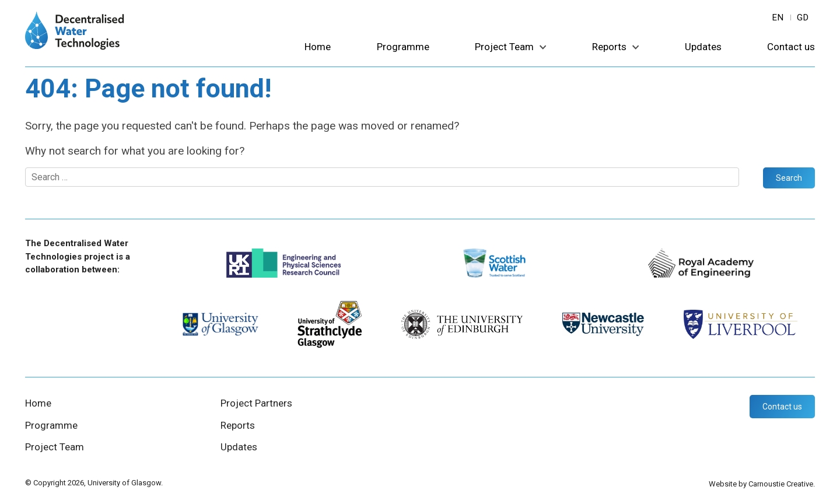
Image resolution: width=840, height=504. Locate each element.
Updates (703, 47)
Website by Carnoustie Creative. (762, 484)
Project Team (504, 47)
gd (803, 17)
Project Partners (256, 403)
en (778, 17)
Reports (609, 47)
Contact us (791, 47)
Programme (403, 47)
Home (318, 47)
